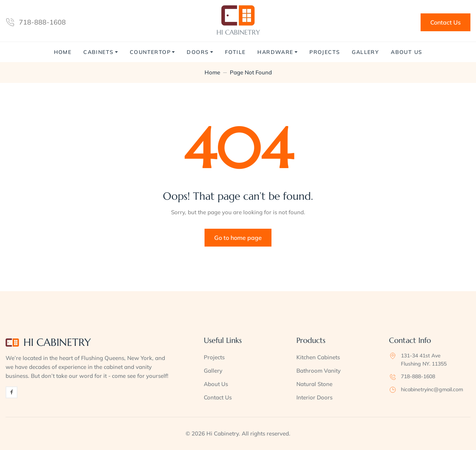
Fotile (235, 52)
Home (63, 52)
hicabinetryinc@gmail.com (432, 389)
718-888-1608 (42, 22)
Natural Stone (314, 384)
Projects (325, 52)
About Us (406, 52)
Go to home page (238, 238)
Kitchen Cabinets (318, 357)
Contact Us (446, 22)
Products (311, 340)
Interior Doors (314, 397)
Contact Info (410, 340)
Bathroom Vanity (319, 371)
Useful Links (223, 340)
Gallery (365, 52)
